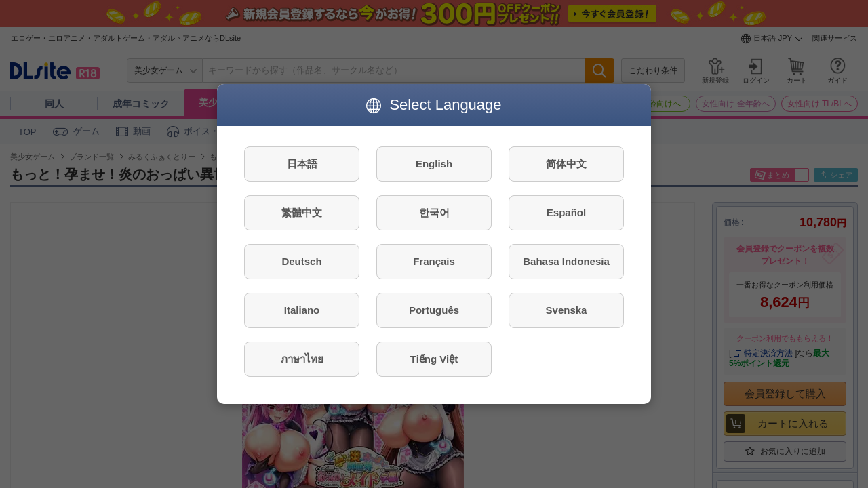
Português (434, 310)
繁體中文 (302, 212)
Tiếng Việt (434, 359)
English (434, 164)
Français (434, 261)
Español (566, 212)
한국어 (434, 212)
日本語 (302, 164)
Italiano (302, 310)
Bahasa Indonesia (566, 261)
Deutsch (301, 261)
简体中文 (566, 164)
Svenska (567, 310)
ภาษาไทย (302, 359)
